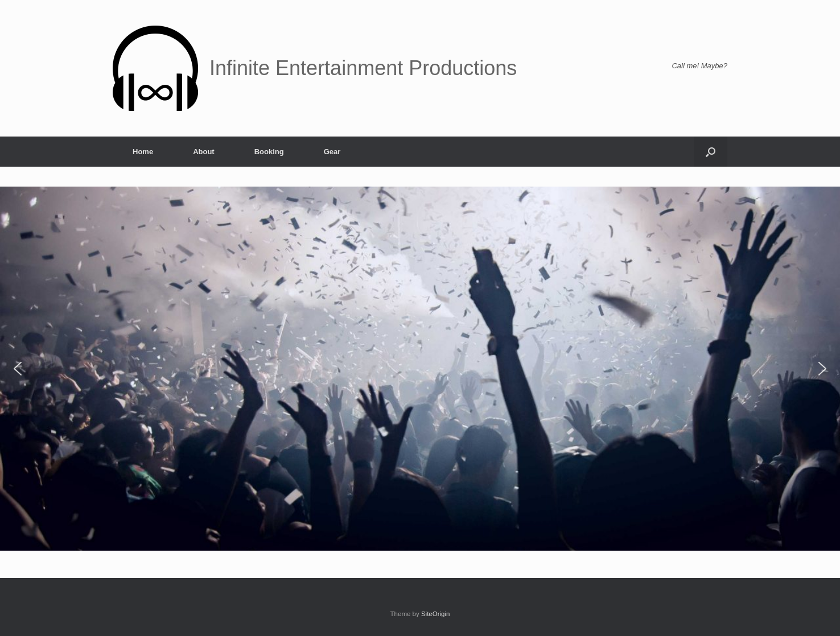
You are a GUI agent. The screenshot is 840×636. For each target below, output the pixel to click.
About (204, 152)
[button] (711, 152)
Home (143, 152)
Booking (269, 152)
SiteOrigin (436, 614)
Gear (332, 152)
